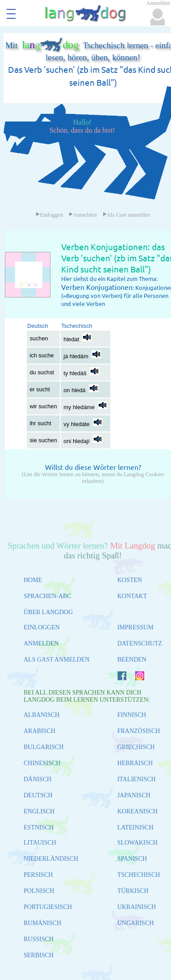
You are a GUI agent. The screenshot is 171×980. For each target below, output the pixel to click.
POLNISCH (39, 891)
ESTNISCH (39, 827)
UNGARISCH (136, 923)
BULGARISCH (44, 747)
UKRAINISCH (137, 907)
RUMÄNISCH (42, 923)
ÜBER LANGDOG (48, 612)
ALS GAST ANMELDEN (57, 660)
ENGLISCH (39, 811)
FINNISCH (132, 715)
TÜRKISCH (133, 891)
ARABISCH (40, 731)
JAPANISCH (134, 795)
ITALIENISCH (137, 779)
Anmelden (83, 215)
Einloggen (50, 215)
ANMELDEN (41, 643)
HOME (33, 580)
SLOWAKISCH (138, 843)
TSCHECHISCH (139, 875)
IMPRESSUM (136, 627)
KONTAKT (132, 596)
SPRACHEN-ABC (48, 596)
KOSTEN (130, 580)
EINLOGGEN (42, 627)
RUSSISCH (39, 939)
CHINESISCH (42, 763)
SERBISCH (39, 955)
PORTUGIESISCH (48, 907)
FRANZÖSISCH (139, 731)
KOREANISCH (138, 811)
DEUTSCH (38, 795)
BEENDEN (132, 660)
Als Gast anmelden (126, 215)
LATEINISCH (136, 827)
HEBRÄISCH (135, 763)
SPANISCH (132, 859)
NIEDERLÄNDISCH (51, 859)
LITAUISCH (40, 843)
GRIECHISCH (136, 747)
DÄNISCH (38, 779)
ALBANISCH (42, 715)
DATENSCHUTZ (140, 643)
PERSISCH (38, 875)
